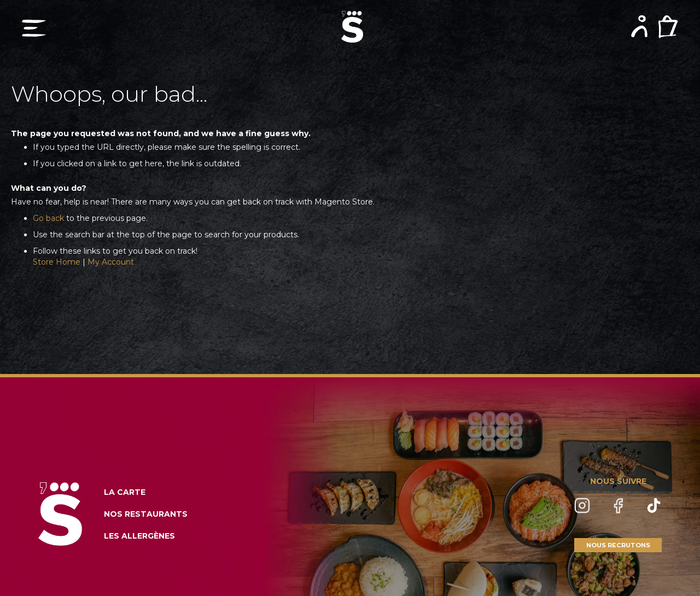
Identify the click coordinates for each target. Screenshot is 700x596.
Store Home (57, 262)
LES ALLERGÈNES (139, 536)
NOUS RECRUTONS (618, 545)
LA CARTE (125, 492)
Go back (48, 218)
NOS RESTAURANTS (146, 514)
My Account (111, 262)
